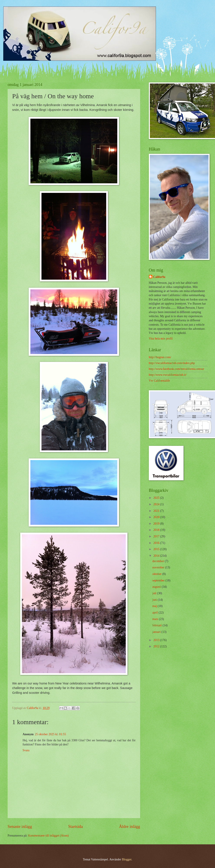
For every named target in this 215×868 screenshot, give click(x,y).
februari (158, 625)
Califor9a (159, 277)
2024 (157, 504)
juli (155, 593)
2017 (157, 536)
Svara (26, 750)
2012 (157, 646)
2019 (157, 524)
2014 (157, 556)
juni (155, 600)
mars (156, 619)
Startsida (76, 826)
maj (155, 606)
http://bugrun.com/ (160, 357)
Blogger (127, 859)
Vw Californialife (159, 381)
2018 (157, 530)
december (159, 561)
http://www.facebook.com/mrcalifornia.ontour (176, 369)
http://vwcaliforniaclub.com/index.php (172, 363)
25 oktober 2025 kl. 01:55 (50, 734)
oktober (157, 574)
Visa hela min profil (161, 339)
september (159, 580)
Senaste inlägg (20, 826)
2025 (157, 498)
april (156, 613)
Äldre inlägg (130, 826)
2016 (157, 543)
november (159, 567)
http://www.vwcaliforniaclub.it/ (168, 375)
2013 (157, 640)
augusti (157, 587)
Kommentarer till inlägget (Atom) (48, 836)
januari (157, 632)
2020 (157, 517)
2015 (157, 549)
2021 (157, 511)
